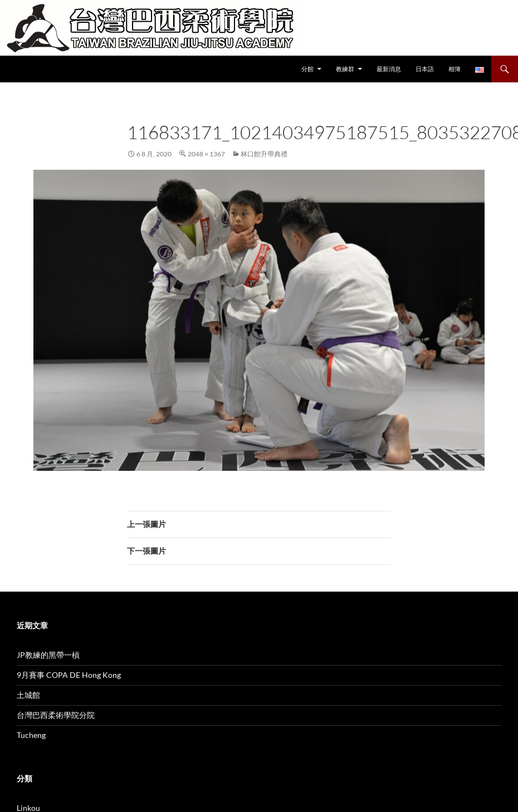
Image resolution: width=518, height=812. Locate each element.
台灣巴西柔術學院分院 (56, 715)
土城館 (28, 695)
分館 (307, 69)
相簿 (455, 69)
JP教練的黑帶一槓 (48, 655)
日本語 (425, 69)
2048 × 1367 (206, 154)
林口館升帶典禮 (264, 154)
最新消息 (389, 69)
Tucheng (31, 735)
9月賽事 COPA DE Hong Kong (69, 675)
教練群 (345, 69)
